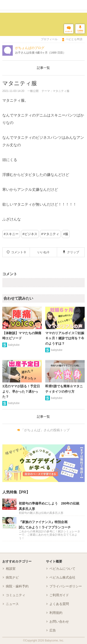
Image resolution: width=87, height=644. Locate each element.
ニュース (12, 604)
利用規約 (56, 613)
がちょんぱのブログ (30, 48)
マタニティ (51, 234)
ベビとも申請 (74, 39)
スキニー (12, 234)
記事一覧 (43, 68)
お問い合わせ (59, 621)
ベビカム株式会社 (62, 577)
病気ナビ (12, 577)
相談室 (11, 569)
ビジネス (31, 234)
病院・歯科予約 (17, 586)
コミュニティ (16, 595)
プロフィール (49, 39)
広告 (53, 630)
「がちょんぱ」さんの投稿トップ (45, 430)
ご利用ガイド (59, 595)
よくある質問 (59, 604)
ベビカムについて (62, 569)
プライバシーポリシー (66, 586)
